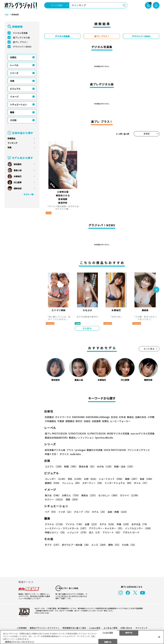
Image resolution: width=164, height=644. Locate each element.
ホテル (99, 512)
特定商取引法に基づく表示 (74, 628)
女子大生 (140, 524)
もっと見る (149, 349)
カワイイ (130, 495)
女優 (92, 524)
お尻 (91, 479)
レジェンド (78, 532)
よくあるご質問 (110, 628)
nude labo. (76, 454)
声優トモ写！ (52, 454)
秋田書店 (49, 417)
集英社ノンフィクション (81, 438)
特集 (10, 147)
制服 (71, 466)
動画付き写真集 (95, 450)
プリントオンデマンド (139, 450)
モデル (107, 524)
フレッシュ (71, 483)
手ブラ (53, 545)
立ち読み (87, 328)
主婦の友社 (141, 417)
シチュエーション (18, 104)
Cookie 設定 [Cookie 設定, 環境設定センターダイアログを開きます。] (108, 632)
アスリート (112, 532)
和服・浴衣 (124, 466)
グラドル (55, 524)
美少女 (53, 495)
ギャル (141, 483)
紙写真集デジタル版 (55, 450)
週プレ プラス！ (20, 42)
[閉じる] (159, 637)
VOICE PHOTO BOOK (115, 450)
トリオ (66, 512)
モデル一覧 (28, 194)
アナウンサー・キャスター (106, 528)
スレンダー (56, 479)
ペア (51, 512)
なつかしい (109, 495)
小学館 (151, 417)
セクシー (55, 499)
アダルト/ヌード (131, 532)
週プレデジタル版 (21, 37)
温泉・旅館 (118, 512)
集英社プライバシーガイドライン (45, 628)
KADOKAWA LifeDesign (98, 417)
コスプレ (54, 466)
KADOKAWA (78, 417)
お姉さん (71, 495)
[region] (82, 637)
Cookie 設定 (95, 628)
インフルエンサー (139, 528)
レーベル (14, 65)
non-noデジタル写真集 (143, 433)
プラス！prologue (76, 450)
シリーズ (14, 73)
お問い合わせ (126, 628)
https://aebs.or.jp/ (42, 613)
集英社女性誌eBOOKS (56, 438)
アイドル (75, 524)
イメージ (14, 97)
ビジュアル (15, 89)
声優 (123, 524)
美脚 (132, 479)
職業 (12, 112)
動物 (114, 545)
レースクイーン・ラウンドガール (66, 528)
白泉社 (87, 421)
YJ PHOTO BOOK (77, 433)
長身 (147, 479)
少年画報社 (50, 421)
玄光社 (114, 417)
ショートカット (111, 479)
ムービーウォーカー (120, 421)
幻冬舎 (122, 417)
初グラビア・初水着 (76, 545)
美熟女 (89, 495)
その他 (13, 120)
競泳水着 (87, 466)
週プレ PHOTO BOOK (56, 433)
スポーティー (93, 483)
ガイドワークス (63, 417)
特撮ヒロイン (55, 532)
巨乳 (75, 479)
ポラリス (64, 454)
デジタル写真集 (20, 33)
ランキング (12, 143)
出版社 (13, 57)
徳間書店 (70, 421)
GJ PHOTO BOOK (97, 433)
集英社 (130, 417)
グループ (82, 512)
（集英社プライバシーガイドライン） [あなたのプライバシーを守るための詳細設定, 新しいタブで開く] (19, 642)
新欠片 (79, 421)
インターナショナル (119, 483)
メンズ (99, 545)
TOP (7, 15)
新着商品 (11, 138)
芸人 (95, 532)
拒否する (129, 632)
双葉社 (105, 421)
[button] (156, 290)
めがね (105, 466)
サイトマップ (141, 628)
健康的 (53, 483)
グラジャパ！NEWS (22, 47)
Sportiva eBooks (104, 438)
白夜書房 (96, 421)
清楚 (72, 499)
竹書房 (61, 421)
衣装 (12, 81)
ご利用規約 (22, 628)
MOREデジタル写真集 (118, 433)
